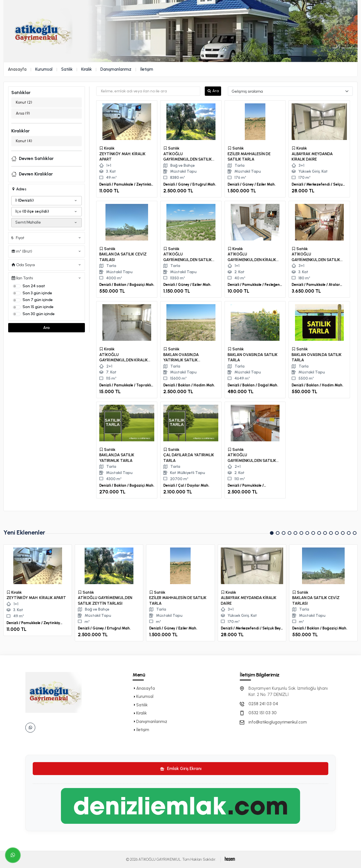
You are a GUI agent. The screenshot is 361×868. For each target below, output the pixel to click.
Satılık (67, 69)
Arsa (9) (23, 113)
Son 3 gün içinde (37, 293)
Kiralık (86, 69)
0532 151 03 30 (263, 713)
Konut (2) (24, 102)
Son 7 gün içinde (38, 300)
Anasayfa (17, 69)
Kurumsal (44, 69)
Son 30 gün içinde (39, 314)
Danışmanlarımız (116, 69)
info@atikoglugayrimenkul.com (278, 722)
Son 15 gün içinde (38, 307)
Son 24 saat (34, 286)
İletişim (147, 69)
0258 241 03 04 (263, 704)
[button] (272, 533)
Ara (46, 328)
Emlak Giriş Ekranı (181, 769)
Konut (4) (24, 141)
